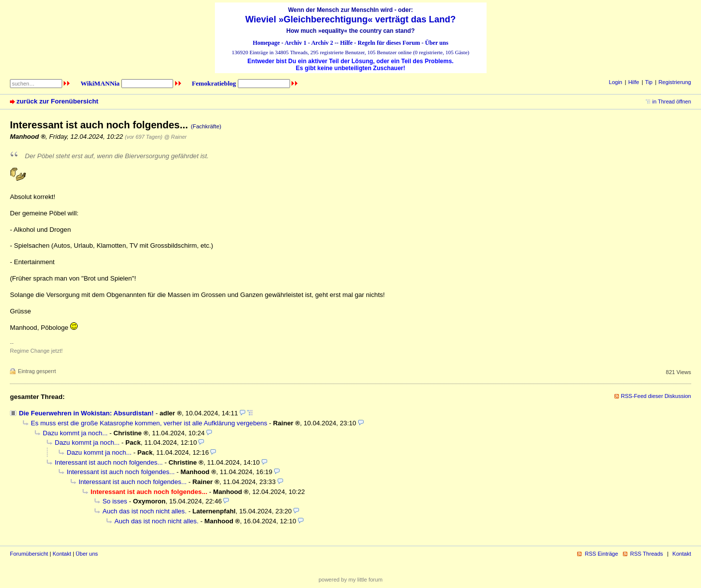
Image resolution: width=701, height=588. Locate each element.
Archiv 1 (296, 43)
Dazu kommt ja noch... (75, 433)
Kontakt (62, 554)
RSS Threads (647, 554)
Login (616, 82)
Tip (649, 82)
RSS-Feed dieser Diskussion (656, 396)
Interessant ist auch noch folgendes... (109, 462)
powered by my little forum (350, 580)
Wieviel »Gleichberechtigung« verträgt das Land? (350, 19)
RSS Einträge (601, 554)
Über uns (437, 43)
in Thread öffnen (672, 101)
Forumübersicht (29, 554)
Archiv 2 (322, 43)
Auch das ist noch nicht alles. (145, 511)
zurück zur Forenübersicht (57, 101)
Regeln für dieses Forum (389, 43)
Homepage (266, 43)
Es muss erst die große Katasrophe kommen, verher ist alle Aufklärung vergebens (149, 423)
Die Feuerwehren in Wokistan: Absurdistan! (86, 413)
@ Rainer (175, 137)
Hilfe (347, 43)
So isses (115, 501)
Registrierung (675, 82)
